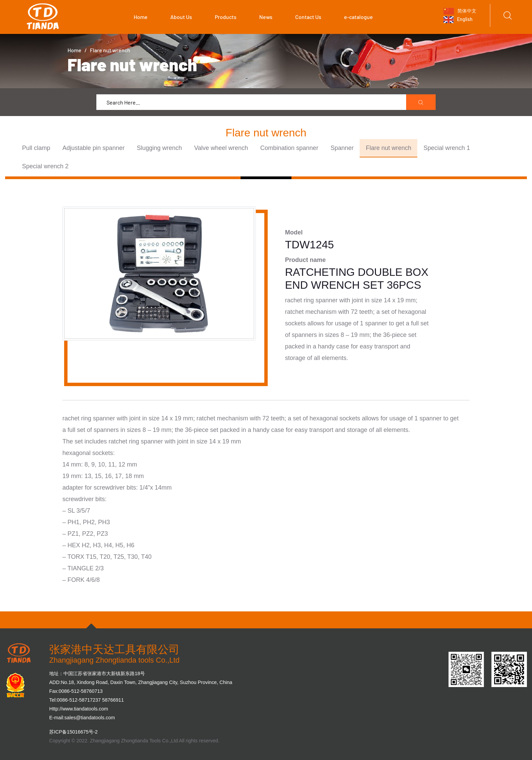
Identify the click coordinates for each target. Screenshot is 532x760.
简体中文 (460, 11)
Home (141, 17)
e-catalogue (358, 17)
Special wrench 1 (447, 148)
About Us (181, 17)
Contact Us (308, 17)
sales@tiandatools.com (90, 718)
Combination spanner (289, 148)
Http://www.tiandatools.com (79, 709)
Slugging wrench (159, 148)
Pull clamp (36, 148)
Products (226, 17)
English (458, 20)
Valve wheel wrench (221, 148)
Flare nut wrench (388, 148)
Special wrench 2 (45, 166)
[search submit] (421, 102)
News (266, 17)
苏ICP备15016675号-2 (73, 732)
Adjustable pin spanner (93, 148)
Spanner (342, 148)
